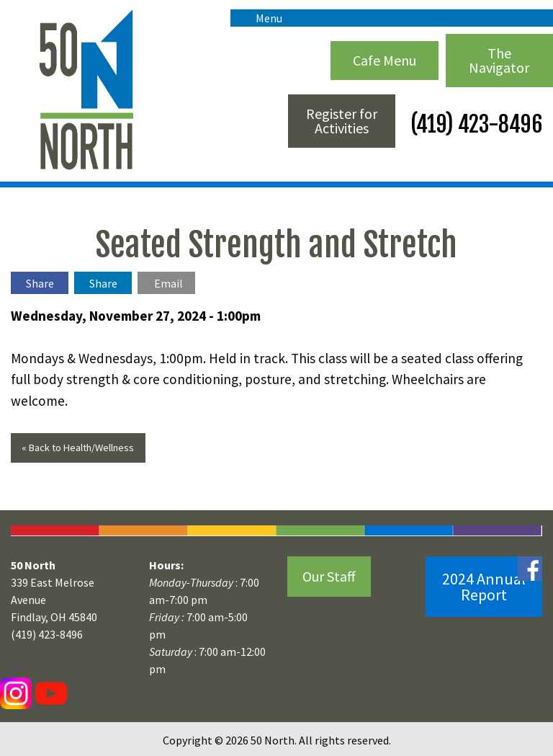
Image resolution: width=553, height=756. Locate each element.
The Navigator (499, 60)
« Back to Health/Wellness (78, 448)
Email (168, 283)
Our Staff (329, 576)
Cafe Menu (385, 60)
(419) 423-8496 (474, 124)
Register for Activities (342, 121)
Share (40, 283)
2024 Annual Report (484, 587)
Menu (262, 18)
